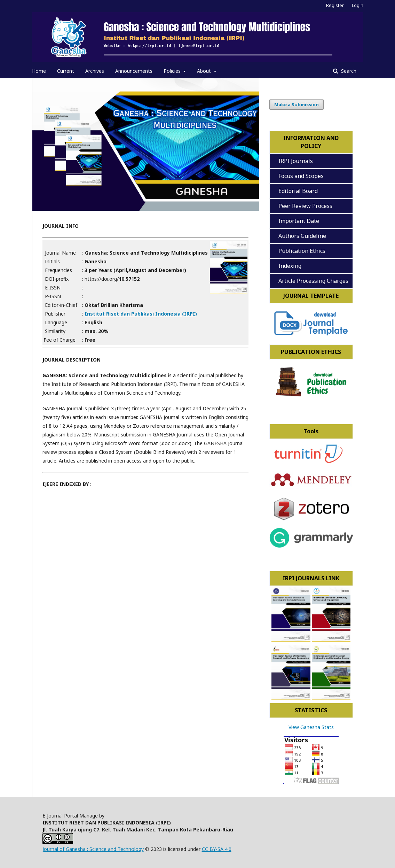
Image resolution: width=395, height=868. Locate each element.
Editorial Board (297, 191)
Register (335, 5)
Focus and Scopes (300, 176)
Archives (95, 71)
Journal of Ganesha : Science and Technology (93, 849)
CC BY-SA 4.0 (217, 849)
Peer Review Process (304, 206)
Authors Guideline (302, 236)
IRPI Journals (296, 161)
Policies (173, 71)
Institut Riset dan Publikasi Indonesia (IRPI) (141, 314)
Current (66, 71)
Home (39, 71)
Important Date (297, 221)
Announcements (134, 71)
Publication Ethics (302, 251)
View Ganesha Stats (311, 727)
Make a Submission (297, 104)
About (205, 71)
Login (358, 5)
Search (348, 71)
